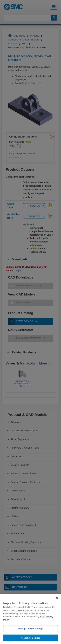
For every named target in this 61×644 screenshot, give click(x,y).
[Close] (57, 606)
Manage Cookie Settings (30, 636)
